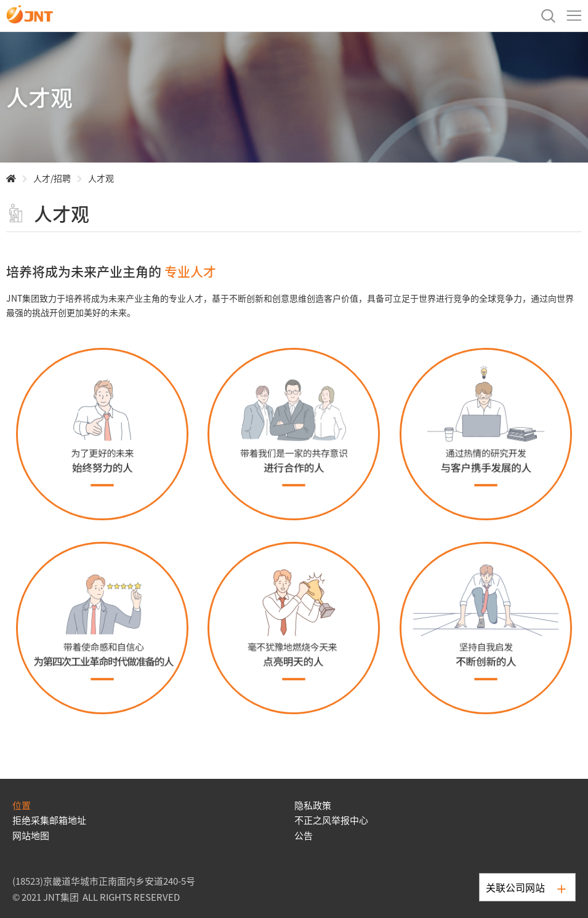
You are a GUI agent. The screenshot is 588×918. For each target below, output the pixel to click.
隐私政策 (313, 805)
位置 (22, 805)
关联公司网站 (526, 887)
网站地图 (31, 835)
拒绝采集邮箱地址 (49, 820)
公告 (304, 835)
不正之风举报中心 (331, 820)
